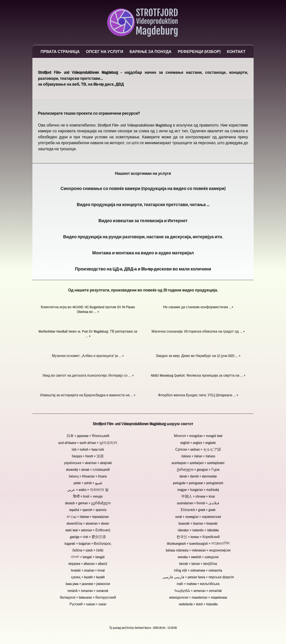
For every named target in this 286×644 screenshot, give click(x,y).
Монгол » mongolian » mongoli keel (198, 436)
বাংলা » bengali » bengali (88, 557)
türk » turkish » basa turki (88, 449)
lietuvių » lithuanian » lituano (88, 476)
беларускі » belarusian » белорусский (88, 597)
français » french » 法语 (88, 456)
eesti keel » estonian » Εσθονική (88, 530)
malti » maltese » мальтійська (198, 584)
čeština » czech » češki (88, 550)
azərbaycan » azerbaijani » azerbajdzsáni (198, 463)
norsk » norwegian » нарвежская (198, 517)
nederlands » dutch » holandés (198, 604)
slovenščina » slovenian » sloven (88, 523)
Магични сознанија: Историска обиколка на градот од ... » (198, 331)
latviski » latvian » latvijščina (198, 564)
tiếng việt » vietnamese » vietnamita (198, 570)
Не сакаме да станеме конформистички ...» (198, 307)
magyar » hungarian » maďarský (198, 490)
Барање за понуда (150, 52)
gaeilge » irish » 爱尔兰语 (88, 537)
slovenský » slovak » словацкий (88, 470)
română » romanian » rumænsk (88, 591)
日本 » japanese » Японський (88, 436)
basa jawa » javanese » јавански (88, 584)
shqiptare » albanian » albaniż (88, 564)
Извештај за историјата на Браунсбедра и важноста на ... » (88, 395)
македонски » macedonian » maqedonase (198, 597)
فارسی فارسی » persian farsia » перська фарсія (198, 577)
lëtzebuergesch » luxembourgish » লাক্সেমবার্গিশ (198, 544)
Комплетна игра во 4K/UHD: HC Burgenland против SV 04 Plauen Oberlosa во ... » (88, 309)
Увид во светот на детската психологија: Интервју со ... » (88, 375)
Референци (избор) (199, 52)
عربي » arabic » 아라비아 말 (88, 490)
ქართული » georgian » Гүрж (198, 470)
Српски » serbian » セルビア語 (198, 449)
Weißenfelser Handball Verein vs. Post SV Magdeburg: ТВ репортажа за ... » (88, 334)
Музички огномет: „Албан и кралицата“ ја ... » (88, 356)
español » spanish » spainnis (88, 510)
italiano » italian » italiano (198, 456)
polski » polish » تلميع (88, 483)
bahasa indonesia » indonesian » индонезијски (198, 550)
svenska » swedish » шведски (198, 557)
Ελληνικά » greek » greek (198, 510)
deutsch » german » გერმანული (88, 503)
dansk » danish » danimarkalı (198, 476)
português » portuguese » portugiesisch (198, 483)
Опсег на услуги (105, 52)
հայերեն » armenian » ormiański (198, 591)
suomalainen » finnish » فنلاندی (198, 503)
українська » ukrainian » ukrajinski (88, 463)
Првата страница (60, 52)
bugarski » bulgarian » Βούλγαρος (88, 544)
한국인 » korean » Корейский (198, 537)
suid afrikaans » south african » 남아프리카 (88, 443)
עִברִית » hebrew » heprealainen (88, 517)
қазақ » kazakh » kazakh (88, 577)
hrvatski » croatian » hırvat (88, 570)
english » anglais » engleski (198, 443)
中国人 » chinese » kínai (198, 496)
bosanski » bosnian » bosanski (198, 523)
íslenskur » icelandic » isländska (198, 530)
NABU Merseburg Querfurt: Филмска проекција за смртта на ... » (198, 375)
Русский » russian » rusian (88, 604)
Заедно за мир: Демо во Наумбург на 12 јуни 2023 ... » (198, 356)
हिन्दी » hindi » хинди (88, 496)
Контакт (236, 52)
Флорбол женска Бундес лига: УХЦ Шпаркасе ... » (198, 395)
